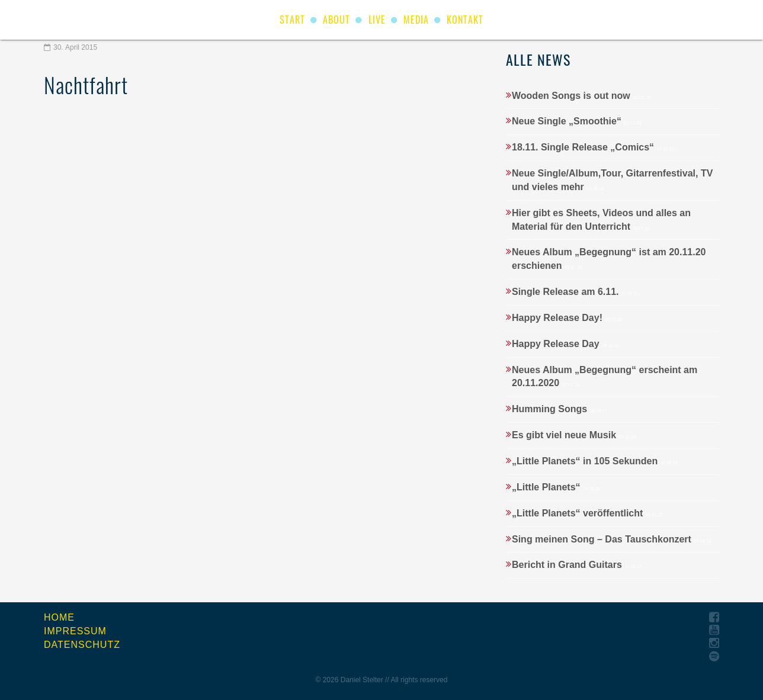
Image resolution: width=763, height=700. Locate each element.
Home (59, 617)
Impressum (75, 631)
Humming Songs (560, 409)
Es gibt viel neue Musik (574, 435)
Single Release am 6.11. (575, 292)
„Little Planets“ (556, 487)
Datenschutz (82, 645)
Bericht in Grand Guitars (577, 565)
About (336, 20)
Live (377, 20)
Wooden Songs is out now (581, 96)
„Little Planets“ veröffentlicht (587, 513)
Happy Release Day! (567, 318)
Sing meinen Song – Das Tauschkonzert (612, 539)
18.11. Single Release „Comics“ (593, 147)
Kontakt (465, 20)
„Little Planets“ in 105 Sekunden (595, 461)
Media (416, 20)
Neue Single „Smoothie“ (577, 121)
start (292, 20)
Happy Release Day (565, 344)
